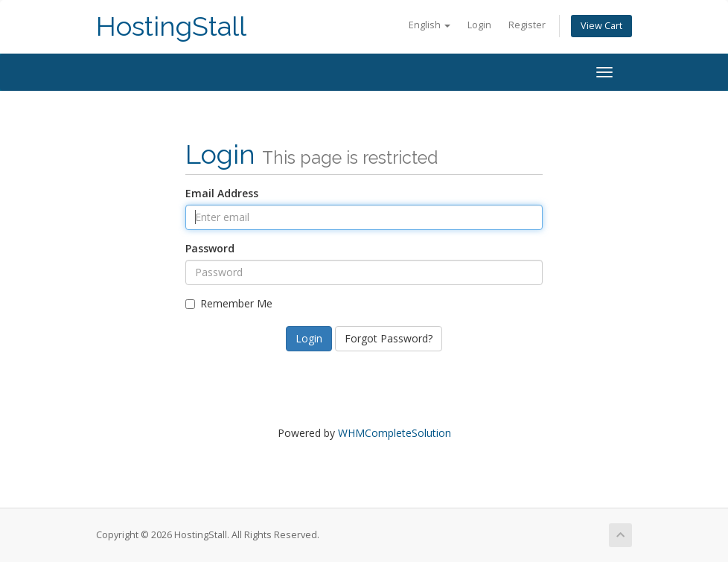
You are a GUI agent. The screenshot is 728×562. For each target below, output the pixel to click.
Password (210, 248)
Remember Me (229, 303)
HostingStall (171, 26)
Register (527, 25)
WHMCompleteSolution (395, 433)
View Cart (601, 26)
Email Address (222, 193)
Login (479, 25)
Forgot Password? (389, 338)
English (430, 25)
